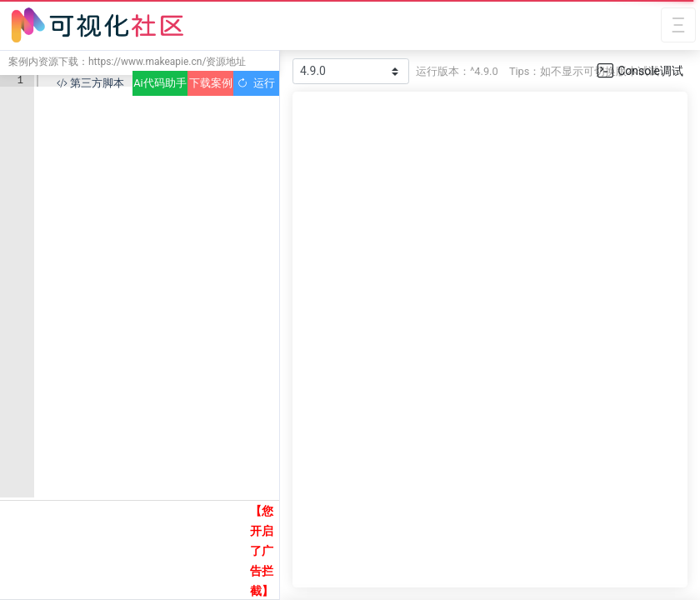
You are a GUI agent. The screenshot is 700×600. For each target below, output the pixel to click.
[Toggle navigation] (678, 25)
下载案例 (211, 83)
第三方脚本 (90, 83)
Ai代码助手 (160, 83)
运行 (256, 83)
